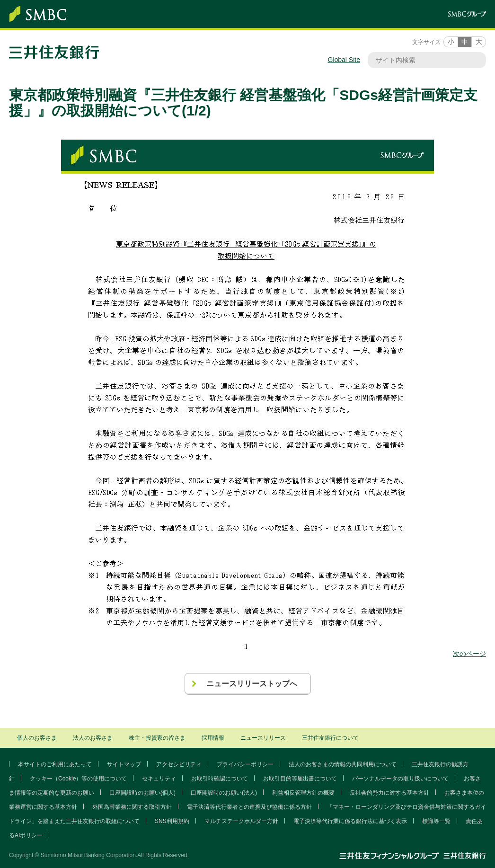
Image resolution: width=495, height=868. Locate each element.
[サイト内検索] (422, 60)
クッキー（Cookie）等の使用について (78, 779)
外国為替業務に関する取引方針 (132, 807)
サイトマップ (124, 764)
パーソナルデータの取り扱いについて (400, 779)
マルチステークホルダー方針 (241, 821)
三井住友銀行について (330, 738)
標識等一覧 (436, 821)
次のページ (469, 654)
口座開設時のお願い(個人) (142, 793)
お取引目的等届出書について (300, 779)
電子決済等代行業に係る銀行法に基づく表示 (350, 821)
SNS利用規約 (172, 821)
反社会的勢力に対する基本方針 (389, 793)
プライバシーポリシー (245, 764)
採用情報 (213, 738)
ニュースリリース (263, 738)
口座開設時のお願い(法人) (224, 793)
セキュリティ (159, 779)
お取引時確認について (220, 779)
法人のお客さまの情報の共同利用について (343, 764)
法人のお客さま (93, 738)
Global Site (344, 60)
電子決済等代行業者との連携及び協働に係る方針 (249, 807)
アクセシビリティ (179, 764)
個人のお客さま (37, 738)
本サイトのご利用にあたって (55, 764)
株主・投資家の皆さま (157, 738)
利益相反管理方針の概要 (303, 793)
